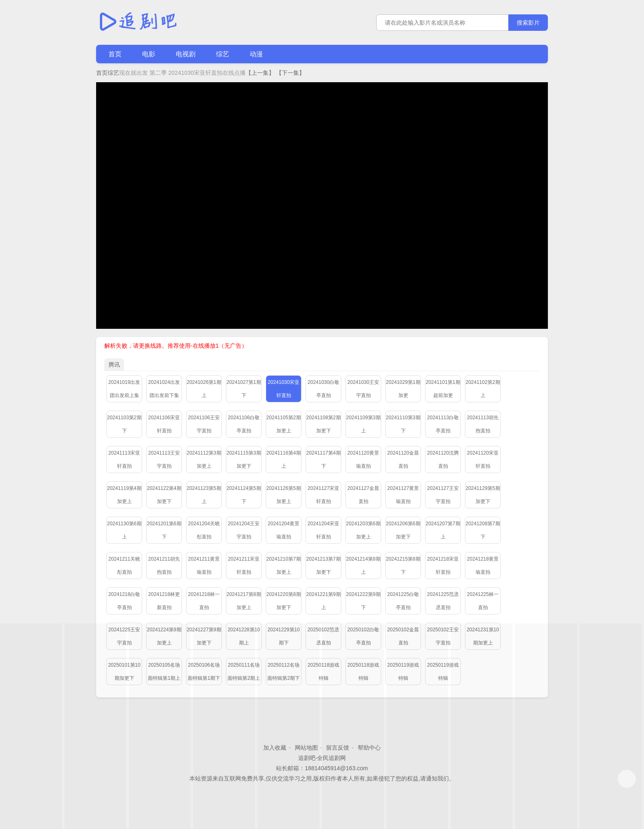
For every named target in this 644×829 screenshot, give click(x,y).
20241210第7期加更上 (283, 566)
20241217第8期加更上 (244, 601)
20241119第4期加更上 (124, 495)
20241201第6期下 (164, 530)
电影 (149, 54)
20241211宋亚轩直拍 (244, 566)
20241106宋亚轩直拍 (164, 424)
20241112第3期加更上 (204, 460)
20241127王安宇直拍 (443, 495)
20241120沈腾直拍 (443, 460)
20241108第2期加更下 (323, 424)
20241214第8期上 (363, 566)
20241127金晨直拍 (363, 495)
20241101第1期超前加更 (443, 389)
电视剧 (186, 54)
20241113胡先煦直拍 (483, 424)
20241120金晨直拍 (403, 460)
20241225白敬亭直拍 (403, 601)
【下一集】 (290, 73)
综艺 (223, 54)
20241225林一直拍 (483, 601)
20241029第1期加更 (403, 389)
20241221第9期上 (323, 601)
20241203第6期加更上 (363, 530)
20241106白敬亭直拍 (244, 424)
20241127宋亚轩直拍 (323, 495)
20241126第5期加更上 (283, 495)
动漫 (256, 54)
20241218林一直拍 (204, 601)
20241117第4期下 (323, 460)
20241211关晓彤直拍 (124, 566)
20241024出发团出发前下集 (164, 389)
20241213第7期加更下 (323, 566)
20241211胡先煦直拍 (164, 566)
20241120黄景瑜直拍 (363, 460)
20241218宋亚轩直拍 (443, 566)
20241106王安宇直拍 (204, 424)
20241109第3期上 (363, 424)
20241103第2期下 (124, 424)
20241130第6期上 (124, 530)
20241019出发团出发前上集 (124, 389)
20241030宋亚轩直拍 (284, 389)
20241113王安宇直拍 (164, 460)
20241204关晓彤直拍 (204, 530)
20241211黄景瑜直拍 (204, 566)
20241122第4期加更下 (164, 495)
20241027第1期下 (244, 389)
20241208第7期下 (483, 530)
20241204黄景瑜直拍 (284, 530)
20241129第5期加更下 (483, 495)
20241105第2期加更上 (283, 424)
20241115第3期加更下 (244, 460)
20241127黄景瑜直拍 (403, 495)
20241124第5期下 (244, 495)
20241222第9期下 (363, 601)
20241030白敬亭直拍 (323, 389)
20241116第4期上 (283, 460)
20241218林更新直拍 (164, 601)
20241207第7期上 (443, 530)
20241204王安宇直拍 (244, 530)
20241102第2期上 (483, 389)
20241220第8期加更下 (283, 601)
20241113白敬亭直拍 (443, 424)
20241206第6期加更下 (403, 530)
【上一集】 (260, 73)
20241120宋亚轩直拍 (483, 460)
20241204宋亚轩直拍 (323, 530)
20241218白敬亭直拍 (124, 601)
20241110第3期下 (403, 424)
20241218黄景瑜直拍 (483, 566)
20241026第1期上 (204, 389)
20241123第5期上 (204, 495)
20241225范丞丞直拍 (443, 601)
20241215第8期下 (403, 566)
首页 (115, 54)
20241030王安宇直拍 (363, 389)
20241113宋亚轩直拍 (124, 460)
